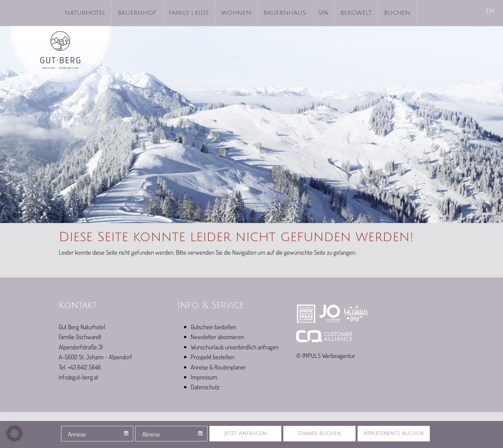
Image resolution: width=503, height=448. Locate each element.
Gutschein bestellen (213, 327)
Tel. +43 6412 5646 (80, 367)
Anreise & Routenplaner (218, 367)
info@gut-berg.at (79, 377)
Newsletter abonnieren (217, 337)
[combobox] (97, 434)
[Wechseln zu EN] (491, 12)
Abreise (151, 434)
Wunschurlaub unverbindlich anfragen (235, 347)
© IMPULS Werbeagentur (326, 355)
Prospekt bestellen (212, 357)
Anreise (77, 434)
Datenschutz (205, 387)
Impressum (204, 377)
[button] (15, 433)
